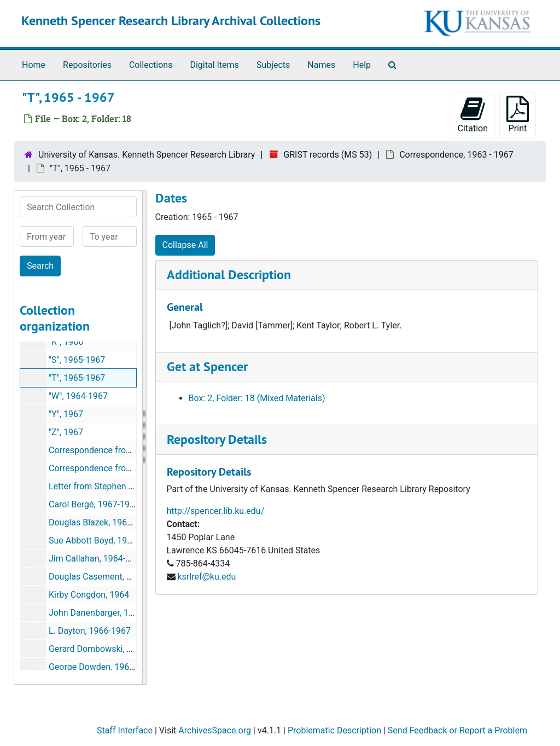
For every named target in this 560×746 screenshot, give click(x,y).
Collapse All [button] (185, 245)
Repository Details (217, 439)
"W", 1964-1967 (78, 396)
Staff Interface (125, 730)
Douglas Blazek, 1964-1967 (101, 522)
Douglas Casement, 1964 (97, 577)
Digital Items (214, 65)
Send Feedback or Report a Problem (457, 730)
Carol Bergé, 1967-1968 (94, 504)
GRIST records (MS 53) (328, 155)
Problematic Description (334, 730)
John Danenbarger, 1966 (96, 613)
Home (34, 65)
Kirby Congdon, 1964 (89, 595)
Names (321, 65)
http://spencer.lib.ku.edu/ (216, 511)
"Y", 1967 (66, 414)
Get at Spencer (207, 366)
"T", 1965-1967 (77, 378)
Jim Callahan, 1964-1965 (97, 559)
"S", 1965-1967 (77, 360)
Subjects (273, 65)
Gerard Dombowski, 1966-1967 (109, 649)
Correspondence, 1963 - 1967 (456, 155)
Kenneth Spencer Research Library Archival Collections (171, 21)
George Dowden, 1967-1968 (103, 667)
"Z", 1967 (66, 432)
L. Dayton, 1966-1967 (90, 631)
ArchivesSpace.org (215, 730)
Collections (151, 65)
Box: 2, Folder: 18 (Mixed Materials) (257, 398)
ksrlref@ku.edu (206, 577)
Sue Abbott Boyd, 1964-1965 (104, 540)
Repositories (87, 65)
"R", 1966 (66, 342)
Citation (473, 115)
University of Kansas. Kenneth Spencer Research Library (147, 155)
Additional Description (229, 274)
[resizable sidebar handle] (144, 438)
